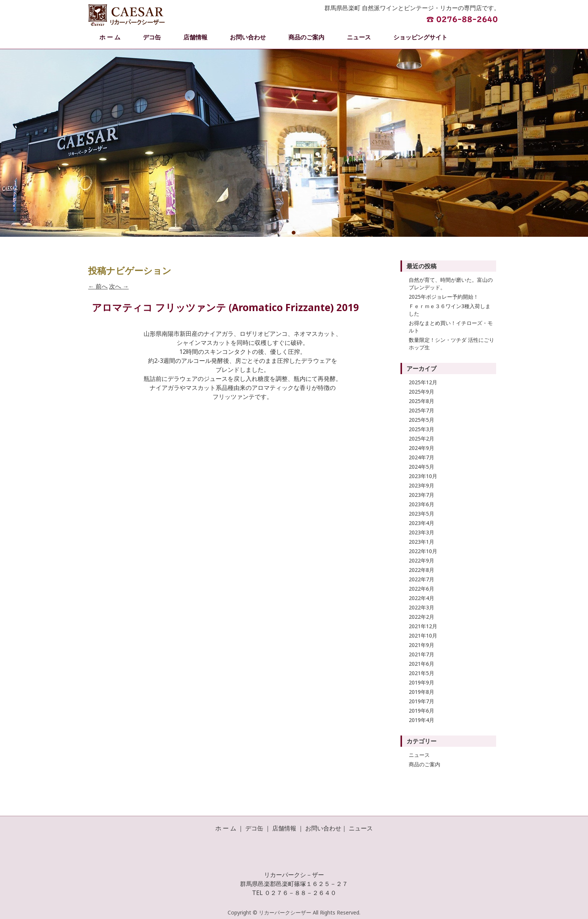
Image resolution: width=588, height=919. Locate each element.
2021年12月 (423, 626)
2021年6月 (421, 664)
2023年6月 (421, 504)
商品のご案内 (306, 37)
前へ (98, 286)
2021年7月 (421, 654)
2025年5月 (421, 420)
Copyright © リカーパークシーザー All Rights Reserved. (294, 912)
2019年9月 (421, 682)
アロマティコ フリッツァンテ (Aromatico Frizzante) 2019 (225, 307)
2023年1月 (421, 542)
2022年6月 (421, 589)
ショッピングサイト (420, 37)
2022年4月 (421, 598)
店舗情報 (195, 37)
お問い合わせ (248, 37)
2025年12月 (423, 382)
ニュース (359, 37)
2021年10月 (423, 635)
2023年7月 (421, 495)
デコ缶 (152, 37)
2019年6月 (421, 711)
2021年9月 (421, 645)
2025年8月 (421, 401)
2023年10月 (423, 476)
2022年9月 (421, 560)
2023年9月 (421, 485)
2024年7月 (421, 457)
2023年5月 (421, 514)
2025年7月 (421, 410)
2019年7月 (421, 701)
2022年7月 (421, 579)
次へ (119, 286)
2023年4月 (421, 523)
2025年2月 (421, 438)
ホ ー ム (110, 37)
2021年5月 (421, 673)
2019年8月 (421, 692)
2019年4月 (421, 720)
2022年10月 (423, 551)
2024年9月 (421, 448)
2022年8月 (421, 570)
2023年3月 (421, 532)
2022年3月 (421, 607)
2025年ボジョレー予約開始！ (444, 297)
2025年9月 (421, 392)
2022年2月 (421, 617)
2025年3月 (421, 429)
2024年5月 (421, 467)
